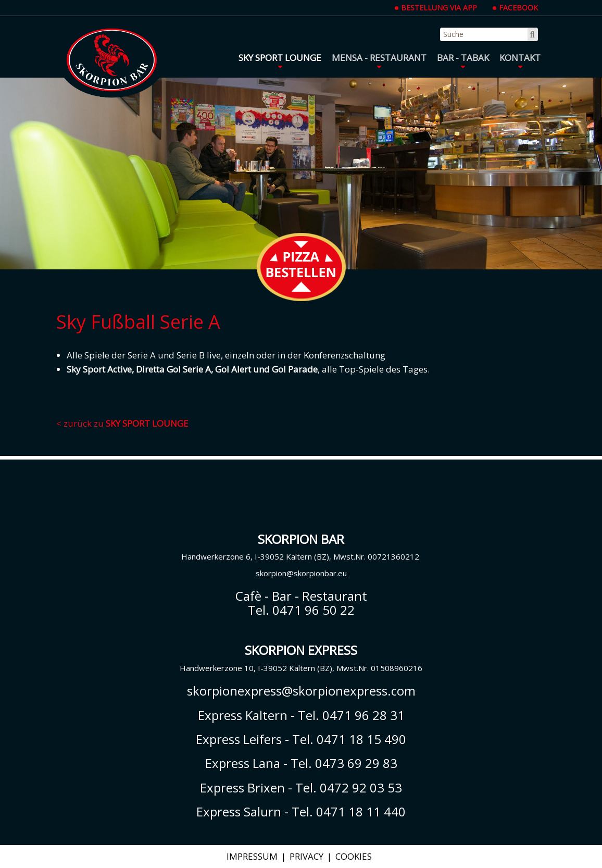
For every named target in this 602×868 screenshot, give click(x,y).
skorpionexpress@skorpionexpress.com (301, 691)
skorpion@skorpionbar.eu (301, 573)
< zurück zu (122, 423)
